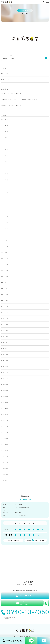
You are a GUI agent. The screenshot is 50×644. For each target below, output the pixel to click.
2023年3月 (4, 234)
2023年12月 (4, 198)
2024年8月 (4, 174)
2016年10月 (4, 462)
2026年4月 (4, 120)
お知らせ (3, 73)
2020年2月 (4, 294)
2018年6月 (4, 390)
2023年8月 (4, 216)
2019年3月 (4, 354)
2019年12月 (4, 306)
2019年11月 (4, 312)
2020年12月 (4, 258)
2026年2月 (4, 132)
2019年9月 (4, 324)
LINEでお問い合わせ (34, 603)
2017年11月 (4, 426)
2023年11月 (4, 204)
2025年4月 (4, 156)
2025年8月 (4, 150)
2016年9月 (4, 469)
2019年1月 (4, 366)
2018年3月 (4, 402)
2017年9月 (4, 438)
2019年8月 (4, 330)
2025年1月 (4, 162)
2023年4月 (4, 228)
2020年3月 (4, 288)
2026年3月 (4, 126)
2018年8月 (4, 384)
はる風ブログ (4, 79)
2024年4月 (4, 186)
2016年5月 (4, 474)
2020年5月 (4, 276)
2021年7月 (4, 240)
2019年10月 (4, 318)
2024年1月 (4, 192)
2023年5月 (4, 222)
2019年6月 (4, 342)
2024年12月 (4, 168)
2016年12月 (4, 456)
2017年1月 (4, 450)
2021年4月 (4, 246)
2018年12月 (4, 372)
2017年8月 (4, 444)
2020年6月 (4, 270)
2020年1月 (4, 300)
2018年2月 (4, 408)
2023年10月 (4, 210)
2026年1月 (4, 138)
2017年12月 (4, 420)
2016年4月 (4, 481)
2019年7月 (4, 336)
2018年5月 (4, 396)
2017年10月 (4, 432)
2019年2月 (4, 360)
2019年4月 (4, 348)
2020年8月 (4, 264)
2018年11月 (4, 378)
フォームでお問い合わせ (27, 596)
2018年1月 (4, 414)
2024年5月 (4, 180)
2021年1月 (4, 252)
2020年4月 (4, 282)
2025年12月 (4, 144)
